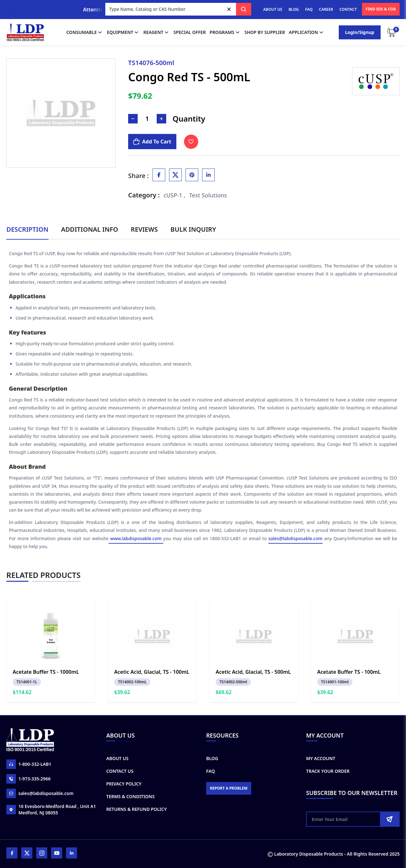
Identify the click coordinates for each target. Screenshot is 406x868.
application (307, 32)
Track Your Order (328, 771)
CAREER (326, 9)
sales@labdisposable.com (295, 538)
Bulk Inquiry (193, 229)
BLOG (294, 9)
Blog (212, 758)
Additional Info (90, 229)
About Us (117, 758)
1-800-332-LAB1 (29, 764)
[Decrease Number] (133, 119)
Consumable (85, 32)
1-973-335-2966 (29, 779)
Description (27, 229)
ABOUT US (273, 9)
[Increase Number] (161, 119)
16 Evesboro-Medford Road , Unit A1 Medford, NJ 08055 (51, 809)
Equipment (123, 32)
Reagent (157, 32)
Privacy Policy (124, 784)
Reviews (144, 229)
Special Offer (190, 32)
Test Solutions (208, 195)
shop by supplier (265, 32)
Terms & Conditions (130, 796)
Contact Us (120, 771)
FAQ (309, 9)
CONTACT (348, 9)
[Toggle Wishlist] (191, 142)
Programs (225, 32)
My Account (321, 758)
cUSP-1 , (175, 195)
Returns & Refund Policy (136, 809)
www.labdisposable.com (136, 538)
